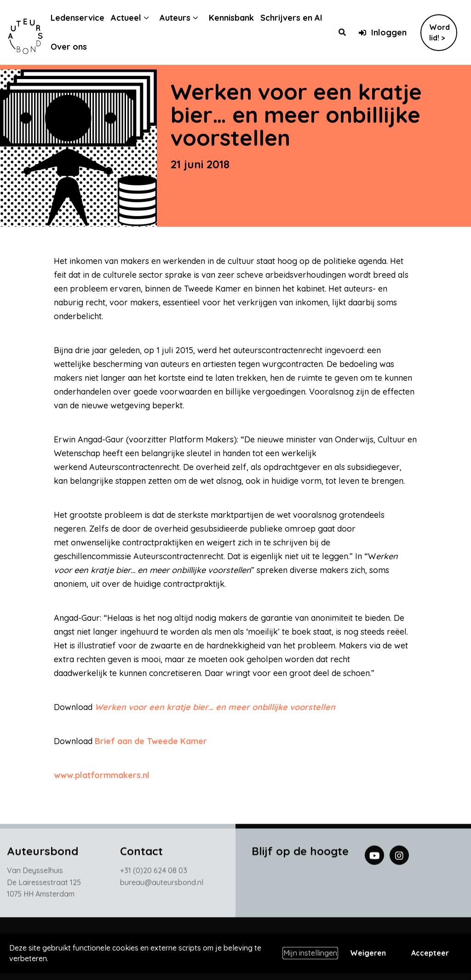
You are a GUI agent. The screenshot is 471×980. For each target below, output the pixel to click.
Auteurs (182, 18)
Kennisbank (238, 18)
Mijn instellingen (310, 953)
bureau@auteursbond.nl (162, 884)
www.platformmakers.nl (102, 775)
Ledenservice (84, 18)
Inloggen (382, 32)
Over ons (76, 47)
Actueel (133, 18)
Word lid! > (439, 32)
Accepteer (430, 953)
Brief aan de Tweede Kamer (151, 741)
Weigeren (368, 953)
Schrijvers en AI (298, 18)
